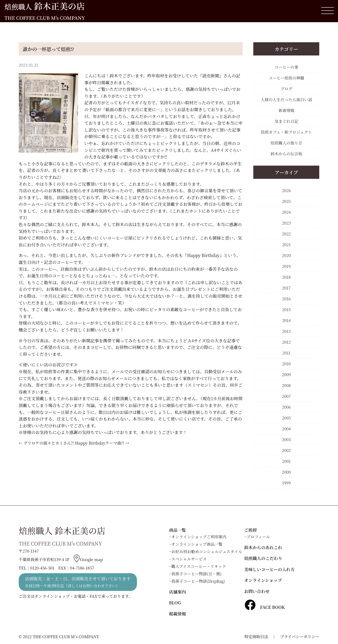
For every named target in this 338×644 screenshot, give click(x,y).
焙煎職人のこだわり (263, 558)
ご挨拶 (251, 530)
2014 (286, 320)
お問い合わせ (257, 591)
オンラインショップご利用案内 (199, 537)
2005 (286, 418)
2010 (286, 364)
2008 (286, 385)
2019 (286, 266)
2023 (286, 223)
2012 (286, 342)
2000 (286, 472)
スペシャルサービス (189, 559)
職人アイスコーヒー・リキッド (199, 566)
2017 (286, 288)
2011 (286, 353)
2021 (286, 244)
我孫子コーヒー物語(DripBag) (198, 581)
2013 (286, 331)
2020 (286, 255)
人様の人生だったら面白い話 (286, 99)
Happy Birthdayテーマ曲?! (99, 443)
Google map (88, 559)
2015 (286, 309)
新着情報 (286, 110)
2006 (286, 407)
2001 (286, 461)
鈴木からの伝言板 (286, 154)
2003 (286, 439)
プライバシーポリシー (300, 636)
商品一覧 (178, 530)
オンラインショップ (263, 580)
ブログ (286, 89)
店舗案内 (178, 592)
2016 (286, 299)
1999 (286, 483)
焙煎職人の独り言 (286, 143)
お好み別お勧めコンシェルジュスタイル (207, 551)
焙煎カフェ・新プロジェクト (287, 132)
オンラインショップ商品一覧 (197, 544)
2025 (286, 201)
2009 (287, 374)
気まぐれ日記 (286, 121)
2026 (286, 190)
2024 (286, 212)
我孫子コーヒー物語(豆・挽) (196, 574)
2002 (286, 450)
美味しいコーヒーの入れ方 (270, 569)
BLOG (175, 603)
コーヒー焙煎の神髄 (286, 78)
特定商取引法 (256, 636)
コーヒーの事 (286, 67)
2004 (286, 429)
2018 (286, 277)
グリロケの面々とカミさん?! (49, 443)
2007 (286, 396)
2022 (286, 234)
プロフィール (258, 537)
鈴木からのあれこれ (263, 547)
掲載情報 (178, 614)
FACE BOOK (265, 607)
